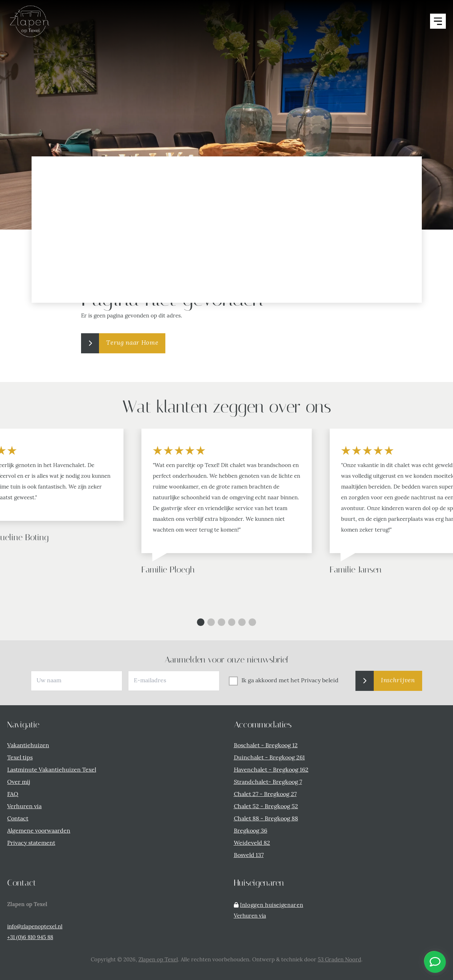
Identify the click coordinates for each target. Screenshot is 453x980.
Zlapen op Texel (158, 960)
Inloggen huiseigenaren (272, 906)
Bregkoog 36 (251, 831)
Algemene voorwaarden (39, 831)
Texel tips (20, 758)
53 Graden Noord (339, 960)
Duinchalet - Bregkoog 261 (269, 758)
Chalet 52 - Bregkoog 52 (266, 807)
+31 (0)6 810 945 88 (30, 938)
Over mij (18, 782)
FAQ (13, 795)
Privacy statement (31, 843)
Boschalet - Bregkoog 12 (266, 746)
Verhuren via (24, 807)
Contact (18, 819)
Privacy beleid (320, 681)
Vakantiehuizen (28, 746)
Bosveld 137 (249, 856)
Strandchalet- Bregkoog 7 (268, 782)
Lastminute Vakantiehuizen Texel (52, 770)
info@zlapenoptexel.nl (35, 927)
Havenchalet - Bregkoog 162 (271, 770)
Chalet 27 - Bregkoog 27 (265, 795)
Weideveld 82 (252, 843)
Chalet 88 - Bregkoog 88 (266, 819)
